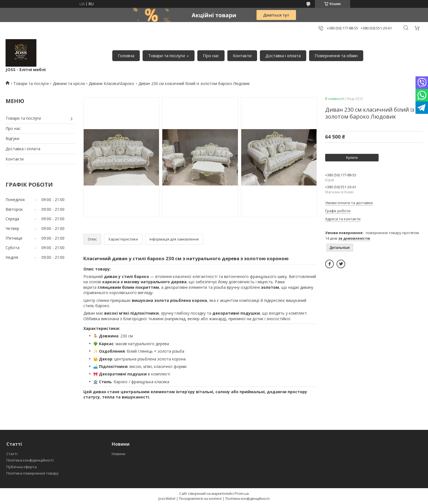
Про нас (211, 56)
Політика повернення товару (33, 473)
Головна (126, 56)
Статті (12, 454)
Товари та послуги (166, 56)
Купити (352, 158)
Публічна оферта (22, 467)
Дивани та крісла (69, 83)
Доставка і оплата (283, 56)
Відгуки (12, 138)
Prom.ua (242, 493)
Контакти (242, 56)
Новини (119, 454)
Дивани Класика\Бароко (111, 83)
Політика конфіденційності (30, 460)
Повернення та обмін (336, 56)
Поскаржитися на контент (200, 499)
